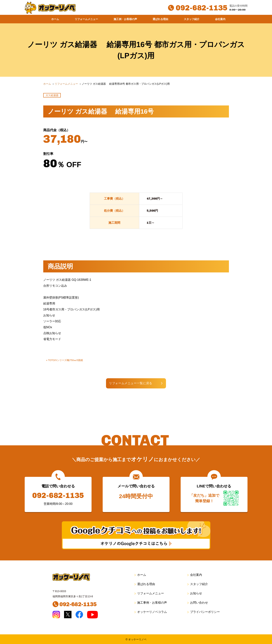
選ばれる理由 (160, 19)
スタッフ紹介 (192, 19)
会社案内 (220, 19)
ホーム (55, 19)
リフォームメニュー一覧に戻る (132, 383)
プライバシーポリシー (203, 612)
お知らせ (194, 593)
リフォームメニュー (86, 19)
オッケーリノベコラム (150, 612)
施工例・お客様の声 (125, 19)
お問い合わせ (197, 603)
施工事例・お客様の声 (150, 603)
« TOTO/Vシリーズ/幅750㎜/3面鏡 (65, 360)
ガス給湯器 (52, 95)
